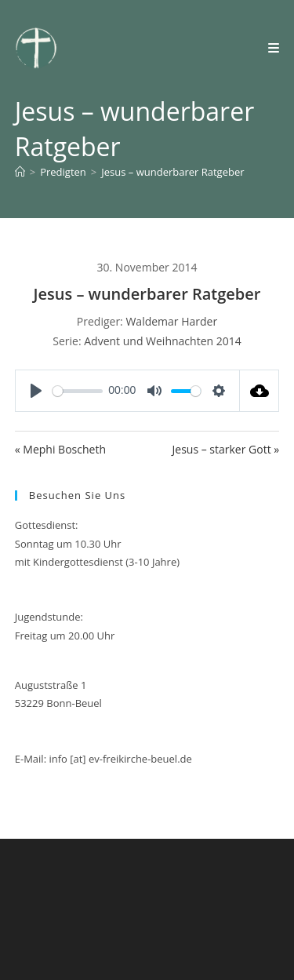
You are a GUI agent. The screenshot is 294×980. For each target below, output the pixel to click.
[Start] (20, 172)
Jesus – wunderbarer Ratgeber (172, 172)
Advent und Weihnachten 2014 (163, 341)
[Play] (36, 391)
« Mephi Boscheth (60, 449)
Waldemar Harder (171, 321)
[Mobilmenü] (274, 48)
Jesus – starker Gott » (226, 449)
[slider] (78, 391)
